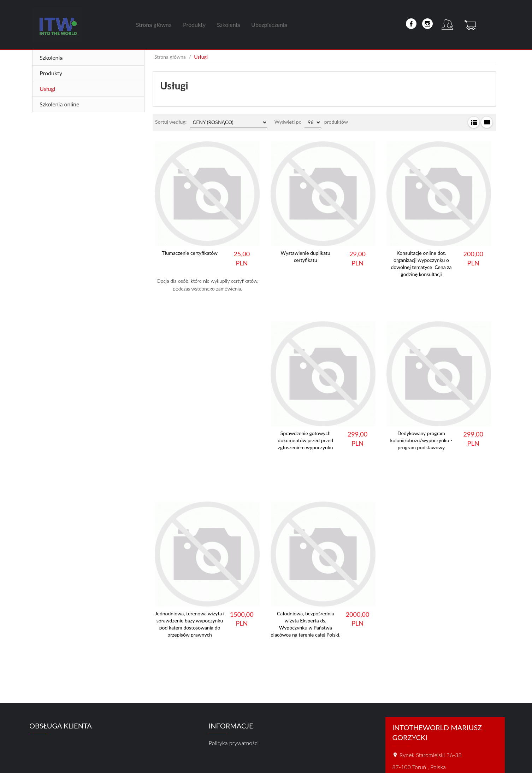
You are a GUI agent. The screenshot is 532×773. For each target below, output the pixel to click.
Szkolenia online (59, 104)
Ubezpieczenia (269, 25)
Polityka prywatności (234, 743)
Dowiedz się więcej (208, 307)
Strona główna (154, 25)
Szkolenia (228, 25)
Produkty (194, 25)
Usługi (47, 89)
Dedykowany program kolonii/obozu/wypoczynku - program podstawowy (421, 440)
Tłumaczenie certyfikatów (190, 253)
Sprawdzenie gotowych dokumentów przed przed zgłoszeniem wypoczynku (305, 440)
